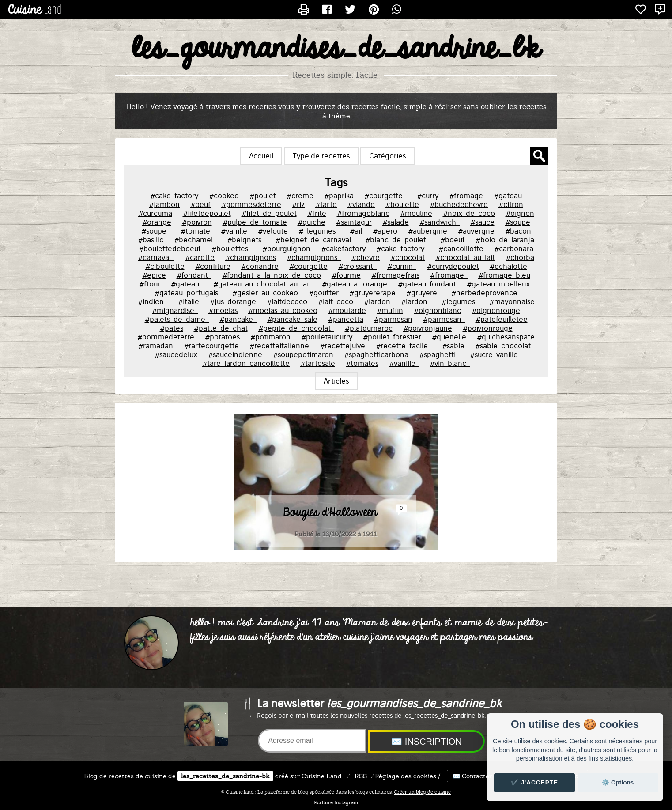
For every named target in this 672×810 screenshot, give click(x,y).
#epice (154, 275)
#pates (172, 328)
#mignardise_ (175, 310)
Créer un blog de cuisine (422, 792)
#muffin (390, 310)
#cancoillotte (461, 249)
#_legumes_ (319, 231)
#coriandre (260, 266)
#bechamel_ (195, 240)
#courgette (308, 266)
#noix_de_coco (469, 213)
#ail (356, 231)
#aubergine (428, 231)
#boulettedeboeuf (170, 249)
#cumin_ (402, 266)
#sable (453, 346)
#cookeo (224, 196)
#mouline (416, 213)
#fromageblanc (363, 213)
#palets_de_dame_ (177, 319)
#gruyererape (372, 293)
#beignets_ (246, 240)
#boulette (402, 204)
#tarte (326, 204)
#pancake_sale (292, 319)
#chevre (366, 257)
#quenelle (449, 337)
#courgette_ (385, 196)
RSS (361, 776)
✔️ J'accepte (535, 782)
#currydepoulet (453, 266)
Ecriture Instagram (336, 802)
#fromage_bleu (504, 275)
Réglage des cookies (406, 776)
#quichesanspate (506, 337)
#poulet (263, 196)
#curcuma (155, 213)
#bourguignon (286, 249)
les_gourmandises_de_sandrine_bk (336, 49)
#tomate (195, 231)
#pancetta (346, 319)
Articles (336, 381)
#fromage (466, 196)
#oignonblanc (437, 310)
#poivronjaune (428, 328)
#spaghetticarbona (376, 354)
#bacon (518, 231)
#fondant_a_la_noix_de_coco (272, 275)
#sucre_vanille (494, 354)
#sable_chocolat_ (505, 346)
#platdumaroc (369, 328)
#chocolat (408, 257)
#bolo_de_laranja (505, 240)
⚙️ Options (618, 782)
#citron (511, 204)
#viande (361, 204)
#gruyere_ (423, 293)
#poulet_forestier (392, 337)
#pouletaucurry (327, 337)
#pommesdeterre (251, 204)
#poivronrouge (488, 328)
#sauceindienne (235, 354)
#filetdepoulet (207, 213)
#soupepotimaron (303, 354)
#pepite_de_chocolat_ (296, 328)
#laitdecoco (287, 301)
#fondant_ (194, 275)
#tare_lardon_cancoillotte (246, 363)
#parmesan (393, 319)
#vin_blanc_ (450, 363)
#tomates (362, 363)
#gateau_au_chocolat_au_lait (262, 284)
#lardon (377, 301)
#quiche (311, 222)
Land (322, 776)
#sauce (482, 222)
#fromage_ (449, 275)
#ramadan (156, 346)
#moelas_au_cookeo (283, 310)
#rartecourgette (211, 346)
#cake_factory (174, 196)
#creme (300, 196)
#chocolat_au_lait (465, 257)
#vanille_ (404, 363)
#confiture (213, 266)
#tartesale (318, 363)
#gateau (508, 196)
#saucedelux (176, 354)
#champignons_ (314, 257)
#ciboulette (165, 266)
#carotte (200, 257)
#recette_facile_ (404, 346)
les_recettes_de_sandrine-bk (225, 776)
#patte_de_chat (221, 328)
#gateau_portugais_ (188, 293)
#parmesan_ (444, 319)
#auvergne (476, 231)
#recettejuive (342, 346)
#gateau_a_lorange (355, 284)
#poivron (197, 222)
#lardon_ (416, 301)
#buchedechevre (459, 204)
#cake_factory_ (402, 249)
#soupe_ (156, 231)
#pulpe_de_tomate (255, 222)
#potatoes (222, 337)
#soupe (518, 222)
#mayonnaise (512, 301)
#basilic (151, 240)
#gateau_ (187, 284)
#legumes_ (460, 301)
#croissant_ (357, 266)
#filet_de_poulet (269, 213)
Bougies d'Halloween (330, 513)
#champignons (251, 257)
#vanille (234, 231)
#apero (385, 231)
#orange (157, 222)
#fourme (346, 275)
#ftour (150, 284)
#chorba (520, 257)
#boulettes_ (232, 249)
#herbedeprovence (484, 293)
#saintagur (354, 222)
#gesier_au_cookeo (265, 293)
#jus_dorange (233, 301)
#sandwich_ (440, 222)
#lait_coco (336, 301)
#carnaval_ (156, 257)
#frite (317, 213)
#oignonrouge (496, 310)
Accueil (261, 156)
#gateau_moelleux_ (500, 284)
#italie (189, 301)
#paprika (339, 196)
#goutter (324, 293)
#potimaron (270, 337)
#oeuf (200, 204)
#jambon (164, 204)
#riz (298, 204)
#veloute (273, 231)
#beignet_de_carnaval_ (315, 240)
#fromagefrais (395, 275)
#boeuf (453, 240)
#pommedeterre (166, 337)
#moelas (223, 310)
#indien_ (153, 301)
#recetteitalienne (279, 346)
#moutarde (347, 310)
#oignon (520, 213)
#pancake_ (238, 319)
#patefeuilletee (502, 319)
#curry (428, 196)
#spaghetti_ (439, 354)
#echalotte (508, 266)
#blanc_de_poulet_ (397, 240)
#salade (396, 222)
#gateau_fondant (427, 284)
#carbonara (514, 249)
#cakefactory (343, 249)
